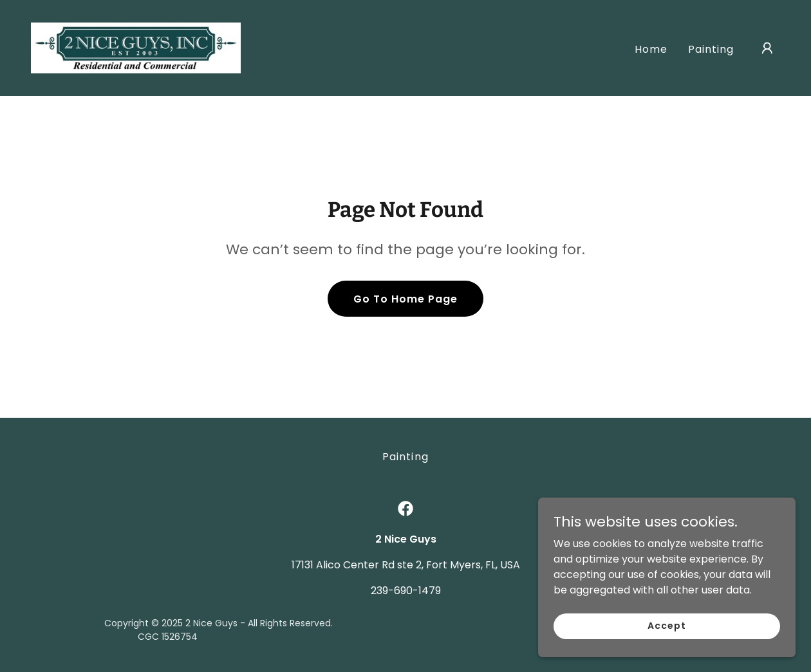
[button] (767, 48)
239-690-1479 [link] (406, 591)
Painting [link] (711, 49)
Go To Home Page (405, 299)
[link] (136, 47)
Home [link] (651, 49)
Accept (667, 626)
